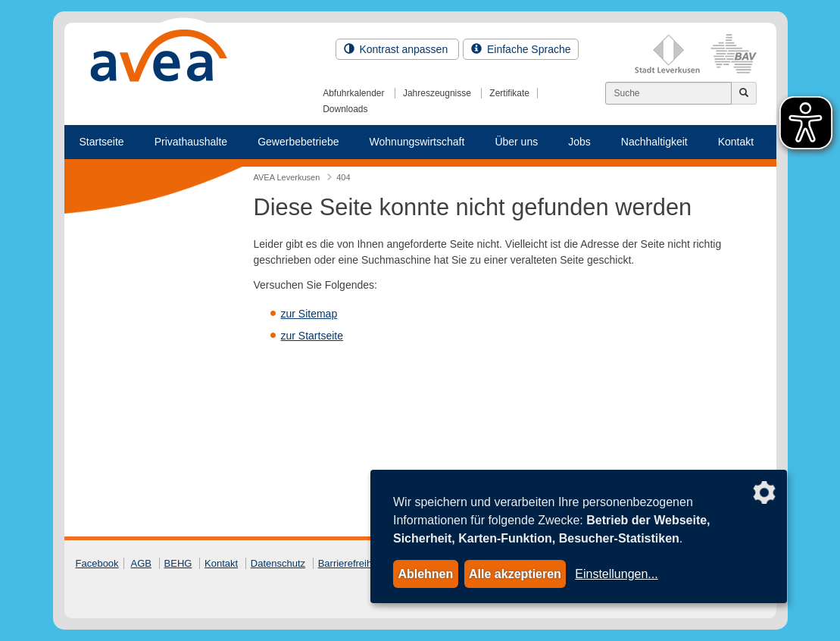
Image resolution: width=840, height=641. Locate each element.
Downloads (345, 109)
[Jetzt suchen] (744, 93)
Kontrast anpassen (398, 49)
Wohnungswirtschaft (417, 142)
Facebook (97, 563)
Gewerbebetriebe (298, 142)
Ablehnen (425, 574)
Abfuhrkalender (353, 93)
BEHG (178, 563)
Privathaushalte (191, 142)
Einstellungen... (616, 574)
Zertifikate (509, 93)
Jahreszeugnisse (437, 93)
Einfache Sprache (521, 49)
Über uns (516, 142)
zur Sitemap (309, 314)
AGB (141, 563)
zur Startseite (312, 336)
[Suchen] (668, 93)
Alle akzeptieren (515, 574)
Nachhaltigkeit (654, 142)
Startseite (102, 142)
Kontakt (736, 142)
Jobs (579, 142)
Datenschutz (278, 563)
